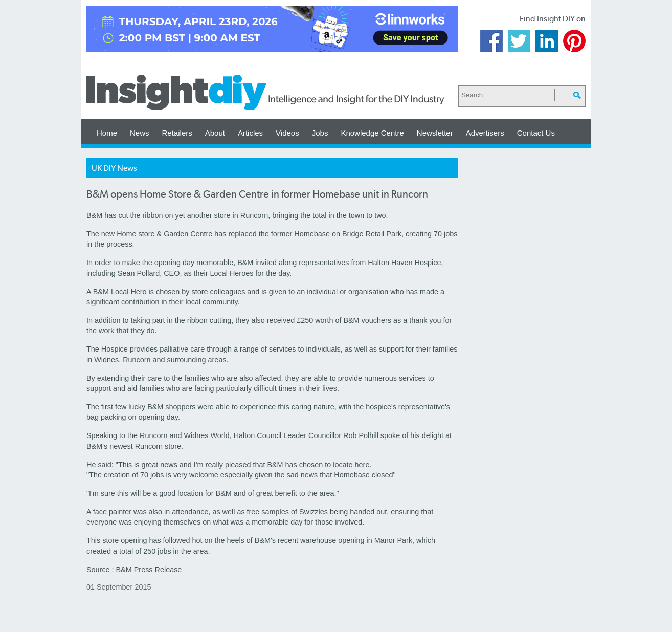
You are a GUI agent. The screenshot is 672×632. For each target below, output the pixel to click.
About (215, 133)
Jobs (320, 133)
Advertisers (485, 133)
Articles (250, 133)
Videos (287, 133)
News (140, 133)
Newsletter (435, 133)
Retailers (177, 133)
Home (107, 133)
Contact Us (536, 133)
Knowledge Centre (372, 133)
